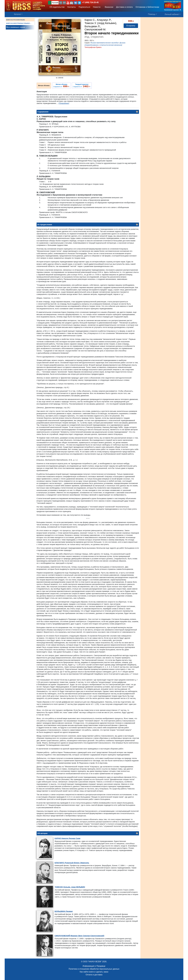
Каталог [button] (18, 14)
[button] (68, 3)
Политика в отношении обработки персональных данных (94, 969)
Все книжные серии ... (17, 27)
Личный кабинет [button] (172, 14)
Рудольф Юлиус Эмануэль (72, 863)
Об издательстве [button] (57, 7)
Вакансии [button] (108, 7)
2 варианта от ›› (62, 86)
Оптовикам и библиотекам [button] (147, 7)
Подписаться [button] (84, 7)
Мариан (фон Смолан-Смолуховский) (79, 936)
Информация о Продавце (94, 966)
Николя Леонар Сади (67, 838)
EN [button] (64, 3)
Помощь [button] (152, 14)
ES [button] (61, 3)
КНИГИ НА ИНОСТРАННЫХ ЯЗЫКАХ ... (19, 23)
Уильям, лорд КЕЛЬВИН (70, 887)
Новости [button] (97, 7)
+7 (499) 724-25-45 (90, 2)
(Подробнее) (64, 103)
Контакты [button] (72, 7)
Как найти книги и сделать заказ (94, 972)
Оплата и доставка (94, 975)
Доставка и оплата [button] (124, 7)
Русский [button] (55, 3)
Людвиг (64, 911)
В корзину (131, 26)
